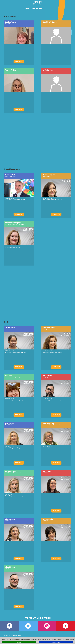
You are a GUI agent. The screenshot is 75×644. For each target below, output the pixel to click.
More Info (19, 62)
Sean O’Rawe (47, 375)
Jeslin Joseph (10, 328)
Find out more (56, 642)
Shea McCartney (11, 567)
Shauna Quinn (10, 519)
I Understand (19, 642)
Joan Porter (47, 471)
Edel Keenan (10, 423)
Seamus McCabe (11, 175)
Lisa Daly (8, 375)
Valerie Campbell (49, 423)
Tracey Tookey (11, 70)
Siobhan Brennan (49, 328)
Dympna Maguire (49, 175)
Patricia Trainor (11, 22)
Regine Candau (48, 519)
